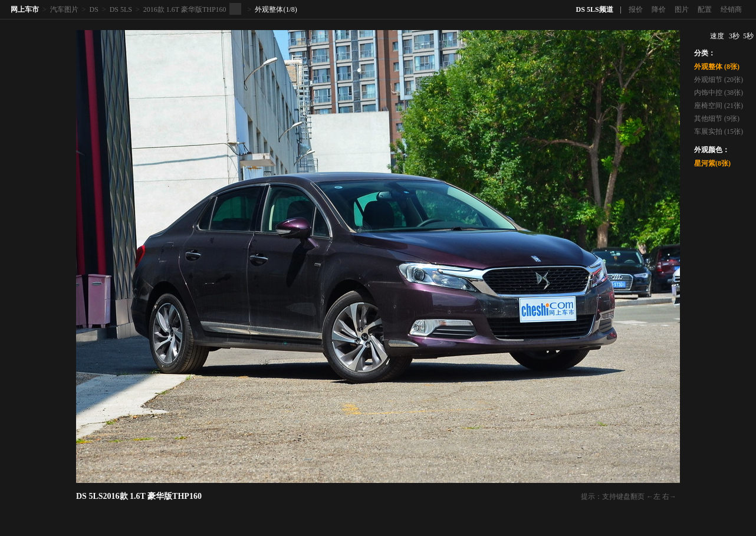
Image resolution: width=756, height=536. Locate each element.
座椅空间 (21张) (719, 106)
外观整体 (269, 9)
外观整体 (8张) (717, 67)
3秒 (734, 36)
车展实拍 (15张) (719, 131)
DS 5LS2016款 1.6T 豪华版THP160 (139, 496)
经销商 (731, 9)
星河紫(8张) (712, 163)
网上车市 (25, 9)
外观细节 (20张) (719, 80)
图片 (682, 9)
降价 (659, 9)
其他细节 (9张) (717, 119)
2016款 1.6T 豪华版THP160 (185, 9)
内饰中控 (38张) (719, 93)
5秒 (748, 36)
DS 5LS (121, 9)
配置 (705, 9)
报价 (636, 9)
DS (94, 9)
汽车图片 (64, 9)
